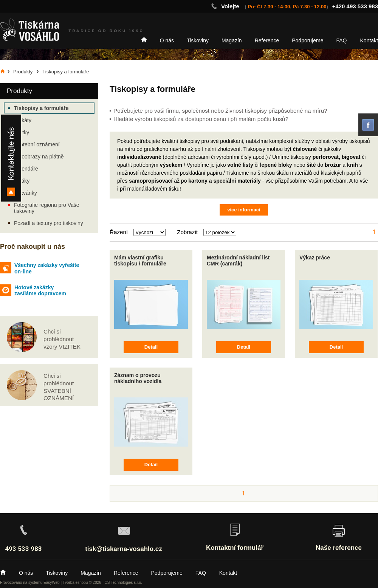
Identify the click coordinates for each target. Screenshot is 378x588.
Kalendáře (26, 169)
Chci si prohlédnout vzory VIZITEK (62, 339)
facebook (368, 125)
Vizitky (22, 132)
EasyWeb (52, 583)
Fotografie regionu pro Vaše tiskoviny (47, 208)
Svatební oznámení (37, 144)
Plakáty (23, 120)
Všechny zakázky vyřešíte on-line (47, 268)
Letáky (22, 181)
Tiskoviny (198, 40)
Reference (267, 40)
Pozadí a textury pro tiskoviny (49, 223)
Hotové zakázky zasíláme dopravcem (40, 291)
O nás (167, 40)
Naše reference (339, 548)
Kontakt (369, 40)
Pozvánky (26, 193)
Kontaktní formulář (235, 548)
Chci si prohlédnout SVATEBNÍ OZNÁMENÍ (59, 387)
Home (144, 40)
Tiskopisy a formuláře (41, 108)
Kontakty (11, 158)
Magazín (232, 40)
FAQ (342, 40)
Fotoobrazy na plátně (39, 157)
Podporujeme (308, 40)
